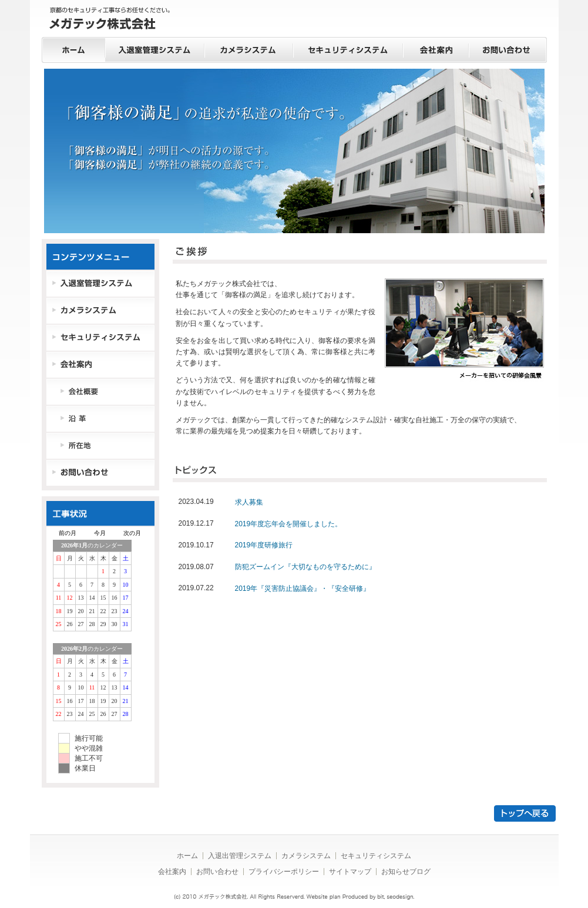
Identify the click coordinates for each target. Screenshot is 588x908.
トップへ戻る (525, 813)
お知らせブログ (406, 872)
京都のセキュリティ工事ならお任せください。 (110, 20)
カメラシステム (249, 50)
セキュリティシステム (348, 50)
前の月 (68, 533)
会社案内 (436, 50)
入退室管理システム (155, 50)
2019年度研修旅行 (264, 545)
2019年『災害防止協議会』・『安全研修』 (303, 588)
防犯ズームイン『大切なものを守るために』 (305, 567)
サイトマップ (350, 872)
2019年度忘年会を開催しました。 (289, 524)
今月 (100, 533)
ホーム (73, 50)
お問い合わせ (508, 50)
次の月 (132, 533)
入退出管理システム (240, 856)
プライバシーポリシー (284, 872)
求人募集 (249, 502)
